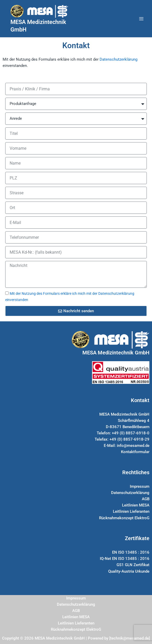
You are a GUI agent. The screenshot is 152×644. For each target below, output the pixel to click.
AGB (146, 499)
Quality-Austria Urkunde (129, 571)
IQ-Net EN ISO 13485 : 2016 (125, 559)
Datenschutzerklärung (118, 59)
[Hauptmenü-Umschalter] (141, 19)
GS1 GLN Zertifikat (133, 565)
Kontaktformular (135, 452)
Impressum (140, 486)
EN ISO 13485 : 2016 (131, 552)
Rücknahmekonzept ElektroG (124, 518)
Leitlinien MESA (136, 505)
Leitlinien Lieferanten (131, 511)
